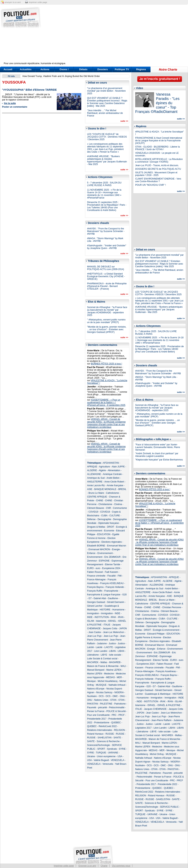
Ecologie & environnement (166, 630)
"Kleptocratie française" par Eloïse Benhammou (159, 460)
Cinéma (118, 504)
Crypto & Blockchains (146, 619)
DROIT (111, 527)
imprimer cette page (38, 2)
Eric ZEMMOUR (112, 557)
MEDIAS (110, 677)
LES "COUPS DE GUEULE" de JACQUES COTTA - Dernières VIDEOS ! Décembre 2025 (107, 137)
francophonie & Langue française (104, 595)
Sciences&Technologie (99, 745)
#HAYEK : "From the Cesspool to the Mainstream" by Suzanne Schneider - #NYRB (106, 231)
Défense (91, 519)
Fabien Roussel (95, 572)
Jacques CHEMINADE (155, 709)
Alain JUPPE (118, 467)
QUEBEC (116, 723)
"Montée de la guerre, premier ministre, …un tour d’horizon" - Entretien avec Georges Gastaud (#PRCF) (107, 329)
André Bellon (113, 478)
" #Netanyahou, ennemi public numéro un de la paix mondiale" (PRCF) (106, 321)
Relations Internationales (100, 730)
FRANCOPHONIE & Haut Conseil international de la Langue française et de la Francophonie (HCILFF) (159, 141)
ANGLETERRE (95, 482)
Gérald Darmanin (115, 602)
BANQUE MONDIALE (105, 489)
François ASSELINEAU (112, 583)
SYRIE (122, 749)
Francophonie (111, 591)
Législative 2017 (143, 728)
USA (120, 756)
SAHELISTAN (104, 738)
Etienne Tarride (113, 564)
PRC (114, 715)
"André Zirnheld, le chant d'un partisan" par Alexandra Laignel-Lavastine (157, 455)
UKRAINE (113, 753)
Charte (104, 866)
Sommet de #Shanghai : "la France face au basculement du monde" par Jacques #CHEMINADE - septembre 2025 (107, 311)
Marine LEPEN (114, 670)
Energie (116, 549)
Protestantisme (102, 723)
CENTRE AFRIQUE (97, 497)
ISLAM (91, 621)
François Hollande (115, 587)
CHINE (99, 501)
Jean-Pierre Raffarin (161, 720)
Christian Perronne (172, 607)
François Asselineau (166, 671)
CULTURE (115, 516)
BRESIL (122, 489)
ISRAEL (112, 621)
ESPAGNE (104, 561)
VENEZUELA (118, 760)
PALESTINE (106, 704)
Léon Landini (101, 651)
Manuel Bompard (96, 670)
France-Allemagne (96, 580)
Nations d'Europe (96, 689)
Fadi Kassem (111, 572)
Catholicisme (112, 493)
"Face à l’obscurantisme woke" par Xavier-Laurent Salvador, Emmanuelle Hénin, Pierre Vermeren (158, 447)
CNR (108, 508)
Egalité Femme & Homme (148, 637)
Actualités (26, 69)
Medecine (109, 674)
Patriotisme (120, 704)
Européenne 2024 (111, 568)
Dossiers (103, 69)
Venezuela (108, 764)
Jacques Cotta (110, 628)
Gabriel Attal (100, 598)
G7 (90, 598)
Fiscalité (111, 576)
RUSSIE (110, 734)
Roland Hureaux (95, 734)
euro (98, 568)
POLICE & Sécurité (116, 711)
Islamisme (101, 621)
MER (119, 677)
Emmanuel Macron (117, 546)
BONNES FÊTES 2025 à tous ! (106, 364)
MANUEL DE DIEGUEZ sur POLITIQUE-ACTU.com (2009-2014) (106, 268)
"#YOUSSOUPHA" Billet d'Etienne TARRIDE (29, 90)
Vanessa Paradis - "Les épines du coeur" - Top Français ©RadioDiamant (157, 103)
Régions (141, 69)
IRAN (121, 617)
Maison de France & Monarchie (103, 666)
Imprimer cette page (64, 866)
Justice (112, 644)
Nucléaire (92, 696)
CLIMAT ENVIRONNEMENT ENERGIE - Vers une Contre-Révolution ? (158, 180)
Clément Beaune (96, 508)
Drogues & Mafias (96, 527)
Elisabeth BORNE (96, 546)
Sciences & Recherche (108, 741)
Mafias (104, 662)
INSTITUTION (102, 617)
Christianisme (105, 504)
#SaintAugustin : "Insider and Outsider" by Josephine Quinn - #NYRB (107, 247)
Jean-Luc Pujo (94, 636)
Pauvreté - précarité (97, 707)
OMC (115, 696)
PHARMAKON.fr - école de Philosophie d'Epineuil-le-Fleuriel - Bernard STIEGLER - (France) (107, 286)
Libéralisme (93, 655)
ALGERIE (92, 470)
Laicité (99, 647)
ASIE (90, 489)
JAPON (123, 628)
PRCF (122, 715)
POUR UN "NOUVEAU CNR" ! (151, 185)
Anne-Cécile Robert (114, 482)
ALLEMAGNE (94, 474)
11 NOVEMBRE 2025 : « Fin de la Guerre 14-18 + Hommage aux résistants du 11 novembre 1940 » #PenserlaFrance (104, 194)
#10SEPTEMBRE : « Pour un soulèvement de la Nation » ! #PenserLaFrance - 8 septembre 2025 (106, 402)
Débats (83, 69)
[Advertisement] (117, 36)
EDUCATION (104, 534)
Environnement (105, 553)
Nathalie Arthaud (117, 685)
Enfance (91, 553)
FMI (120, 576)
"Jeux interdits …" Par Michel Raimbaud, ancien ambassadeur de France (105, 113)
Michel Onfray (157, 754)
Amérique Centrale (112, 474)
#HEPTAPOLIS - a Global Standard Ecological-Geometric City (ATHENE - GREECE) (106, 276)
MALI (123, 666)
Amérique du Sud (96, 478)
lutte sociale (115, 655)
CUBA (104, 516)
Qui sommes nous (121, 866)
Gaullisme (113, 598)
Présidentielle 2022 (167, 784)
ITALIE (107, 625)
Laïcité (90, 647)
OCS (101, 696)
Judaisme (102, 644)
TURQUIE (101, 753)
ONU (122, 696)
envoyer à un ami (13, 2)
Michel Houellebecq (108, 681)
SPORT (101, 749)
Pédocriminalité (117, 707)
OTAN (113, 700)
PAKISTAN (93, 704)
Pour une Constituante (98, 715)
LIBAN (112, 651)
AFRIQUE (92, 467)
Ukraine (91, 756)
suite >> (124, 121)
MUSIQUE (101, 685)
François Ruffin (95, 591)
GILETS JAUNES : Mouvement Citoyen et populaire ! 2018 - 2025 (156, 174)
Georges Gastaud (96, 602)
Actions (45, 69)
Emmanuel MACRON (99, 549)
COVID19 (93, 512)
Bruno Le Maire (96, 493)
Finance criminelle (96, 576)
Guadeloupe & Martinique (158, 694)
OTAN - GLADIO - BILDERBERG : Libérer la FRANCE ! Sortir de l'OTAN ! (158, 148)
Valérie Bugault (101, 760)
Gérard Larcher (95, 606)
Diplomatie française (109, 523)
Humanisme (118, 610)
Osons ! (64, 69)
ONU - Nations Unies (98, 700)
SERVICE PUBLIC (169, 807)
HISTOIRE (105, 610)
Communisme (120, 508)
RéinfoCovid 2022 (108, 726)
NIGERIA (119, 692)
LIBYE (104, 655)
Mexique (91, 681)
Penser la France (96, 711)
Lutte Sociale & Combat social (102, 659)
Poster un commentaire (15, 107)
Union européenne (106, 756)
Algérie (102, 470)
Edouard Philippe (156, 634)
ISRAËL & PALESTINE (169, 705)
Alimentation (114, 470)
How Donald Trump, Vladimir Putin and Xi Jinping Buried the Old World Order (61, 76)
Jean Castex (95, 632)
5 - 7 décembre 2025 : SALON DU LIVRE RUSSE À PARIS (104, 184)
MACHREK (93, 662)
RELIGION (119, 730)
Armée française (115, 485)
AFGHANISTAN (111, 463)
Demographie (104, 519)
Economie (109, 531)
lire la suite (10, 103)
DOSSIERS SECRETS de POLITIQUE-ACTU (158, 169)
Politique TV (122, 69)
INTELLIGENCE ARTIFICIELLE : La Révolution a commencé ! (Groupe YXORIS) (159, 161)
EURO (90, 568)
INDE (118, 613)
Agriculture (104, 467)
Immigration (93, 613)
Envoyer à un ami (87, 866)
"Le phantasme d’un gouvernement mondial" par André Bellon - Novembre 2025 (106, 91)
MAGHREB (115, 662)
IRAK (113, 617)
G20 (125, 595)
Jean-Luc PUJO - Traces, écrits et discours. (157, 165)
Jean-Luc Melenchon (114, 632)
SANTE (117, 738)
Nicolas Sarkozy (104, 692)
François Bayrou (95, 587)
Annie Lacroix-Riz (96, 485)
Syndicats (112, 749)
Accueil (8, 69)
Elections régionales (112, 542)
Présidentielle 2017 (97, 719)
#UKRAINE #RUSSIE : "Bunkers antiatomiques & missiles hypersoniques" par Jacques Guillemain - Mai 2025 (107, 160)
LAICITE (109, 647)
